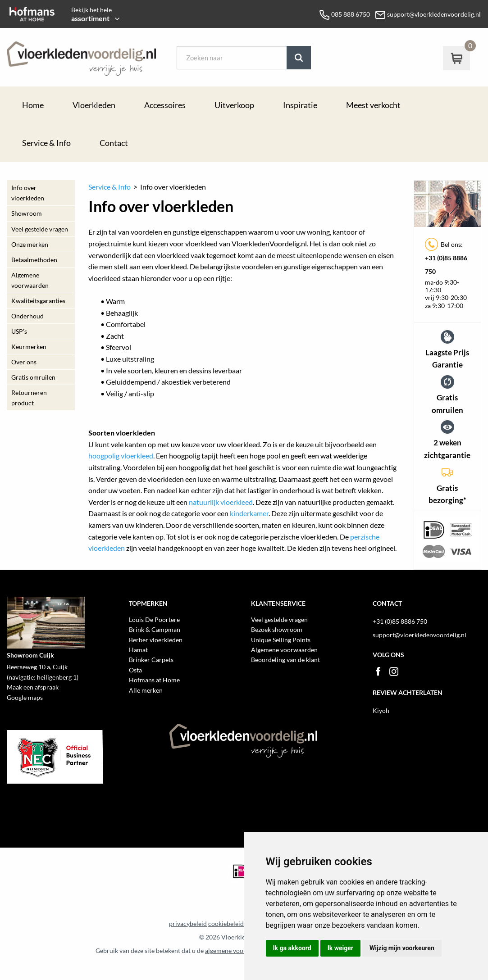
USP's (19, 331)
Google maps (25, 697)
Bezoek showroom (277, 629)
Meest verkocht (373, 105)
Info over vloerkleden (28, 193)
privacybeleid (188, 924)
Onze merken (30, 244)
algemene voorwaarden (238, 951)
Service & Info (46, 143)
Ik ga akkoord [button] (292, 948)
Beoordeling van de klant (285, 660)
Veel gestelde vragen (40, 229)
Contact (114, 143)
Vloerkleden (94, 105)
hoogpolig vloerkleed (121, 456)
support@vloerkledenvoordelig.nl (420, 635)
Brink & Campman (155, 629)
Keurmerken (29, 347)
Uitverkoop (234, 105)
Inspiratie (300, 105)
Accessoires (165, 105)
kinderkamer (249, 513)
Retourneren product (29, 398)
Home (33, 105)
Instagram (394, 671)
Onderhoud (27, 316)
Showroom (27, 213)
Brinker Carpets (151, 660)
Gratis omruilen (33, 377)
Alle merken (146, 690)
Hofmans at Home (154, 680)
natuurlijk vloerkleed (221, 502)
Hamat (138, 650)
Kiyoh (381, 710)
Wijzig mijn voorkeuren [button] (402, 948)
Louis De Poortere (154, 619)
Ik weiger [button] (340, 948)
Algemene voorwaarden (30, 280)
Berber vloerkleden (156, 640)
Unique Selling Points (281, 640)
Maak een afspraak (33, 687)
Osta (135, 670)
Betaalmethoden (34, 260)
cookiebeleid (226, 924)
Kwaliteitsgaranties (38, 301)
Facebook (378, 671)
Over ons (24, 362)
